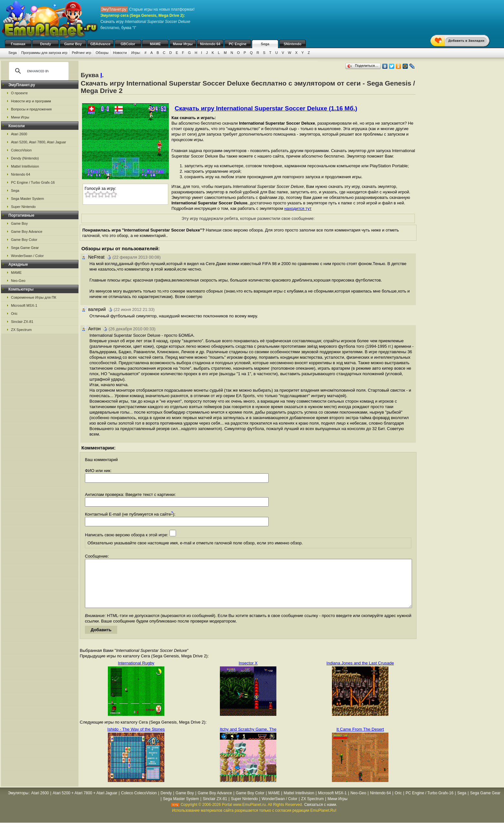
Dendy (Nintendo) (25, 158)
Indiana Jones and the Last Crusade (360, 673)
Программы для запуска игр (44, 53)
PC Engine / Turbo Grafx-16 (33, 182)
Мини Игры (183, 44)
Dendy (46, 44)
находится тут (298, 208)
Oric (14, 314)
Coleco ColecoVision (139, 803)
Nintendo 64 (210, 44)
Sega (265, 44)
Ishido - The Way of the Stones (136, 739)
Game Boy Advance (27, 232)
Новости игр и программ (31, 101)
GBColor (128, 44)
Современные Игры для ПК (34, 297)
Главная (18, 44)
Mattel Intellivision (25, 166)
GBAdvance (100, 44)
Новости (120, 53)
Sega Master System (27, 199)
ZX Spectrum (21, 330)
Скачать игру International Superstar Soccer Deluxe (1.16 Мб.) (266, 108)
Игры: (136, 53)
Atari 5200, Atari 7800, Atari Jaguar (39, 142)
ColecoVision (21, 150)
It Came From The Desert (360, 739)
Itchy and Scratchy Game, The (248, 739)
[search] (38, 71)
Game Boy (73, 44)
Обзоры (102, 53)
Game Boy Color (24, 240)
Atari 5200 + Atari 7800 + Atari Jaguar (85, 803)
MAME (155, 44)
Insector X (248, 673)
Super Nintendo (23, 207)
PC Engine (237, 44)
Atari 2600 (19, 134)
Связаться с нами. (321, 814)
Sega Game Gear (25, 248)
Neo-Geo (18, 281)
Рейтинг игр (82, 53)
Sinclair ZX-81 (22, 322)
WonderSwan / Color (27, 256)
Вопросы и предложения (31, 109)
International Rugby (136, 673)
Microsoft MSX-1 (24, 305)
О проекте (19, 93)
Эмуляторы (18, 803)
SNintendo (293, 44)
